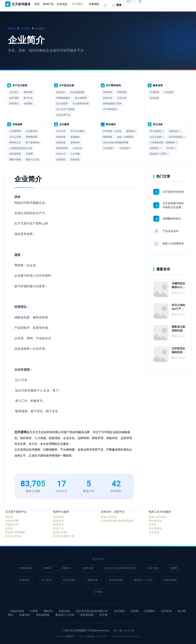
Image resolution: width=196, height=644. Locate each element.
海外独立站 (155, 521)
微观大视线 (15, 160)
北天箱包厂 (125, 148)
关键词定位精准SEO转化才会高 (178, 286)
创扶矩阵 (173, 131)
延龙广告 (58, 528)
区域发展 (154, 92)
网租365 (67, 568)
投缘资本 (154, 148)
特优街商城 (25, 568)
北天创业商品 (176, 137)
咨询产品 (48, 4)
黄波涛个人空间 (143, 580)
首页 (37, 4)
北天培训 (153, 568)
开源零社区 (12, 525)
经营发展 (61, 137)
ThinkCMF (90, 636)
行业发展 (169, 92)
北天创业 (154, 532)
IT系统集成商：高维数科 (162, 142)
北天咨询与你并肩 (173, 192)
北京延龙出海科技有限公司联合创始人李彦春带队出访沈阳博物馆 (178, 351)
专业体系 (154, 98)
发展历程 (75, 142)
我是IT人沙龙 (33, 160)
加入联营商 (81, 98)
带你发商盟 (116, 580)
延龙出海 (58, 521)
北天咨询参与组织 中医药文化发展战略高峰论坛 (173, 206)
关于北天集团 (77, 131)
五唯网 (29, 154)
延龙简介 (61, 92)
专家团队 (94, 4)
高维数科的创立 (172, 219)
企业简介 (14, 92)
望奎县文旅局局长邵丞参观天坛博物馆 (178, 329)
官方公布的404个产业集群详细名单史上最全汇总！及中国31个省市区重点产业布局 (178, 307)
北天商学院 (32, 131)
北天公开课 (15, 137)
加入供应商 (62, 104)
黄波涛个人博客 (158, 154)
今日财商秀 (15, 131)
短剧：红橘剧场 (125, 137)
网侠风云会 (15, 142)
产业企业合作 (171, 231)
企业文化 (77, 148)
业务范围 (14, 98)
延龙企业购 (60, 532)
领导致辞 (28, 92)
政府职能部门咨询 (112, 104)
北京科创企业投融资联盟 (116, 142)
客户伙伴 (28, 98)
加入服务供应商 (81, 104)
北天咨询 (58, 517)
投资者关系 (62, 148)
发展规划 (75, 137)
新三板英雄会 (33, 142)
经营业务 (61, 142)
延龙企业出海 (13, 536)
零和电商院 (32, 137)
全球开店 (58, 525)
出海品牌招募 (77, 92)
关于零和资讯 (110, 109)
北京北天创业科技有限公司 (121, 568)
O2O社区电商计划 (64, 536)
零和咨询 (108, 92)
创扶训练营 (15, 154)
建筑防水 (131, 131)
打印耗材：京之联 (112, 131)
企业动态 (62, 4)
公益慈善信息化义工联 (21, 148)
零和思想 (122, 92)
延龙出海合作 (109, 517)
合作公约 (61, 154)
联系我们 (14, 104)
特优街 (9, 528)
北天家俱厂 (109, 148)
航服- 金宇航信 (158, 517)
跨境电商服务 (63, 98)
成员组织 (61, 160)
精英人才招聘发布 (173, 244)
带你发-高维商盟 (15, 532)
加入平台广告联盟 (65, 109)
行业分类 (122, 98)
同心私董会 (156, 131)
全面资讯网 (12, 521)
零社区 (9, 517)
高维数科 (24, 580)
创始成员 (75, 160)
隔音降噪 (108, 137)
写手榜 (170, 148)
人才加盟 (75, 154)
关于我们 (26, 28)
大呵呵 (47, 568)
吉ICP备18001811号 (124, 630)
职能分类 (108, 98)
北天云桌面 (156, 137)
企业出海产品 (63, 115)
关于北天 (61, 131)
